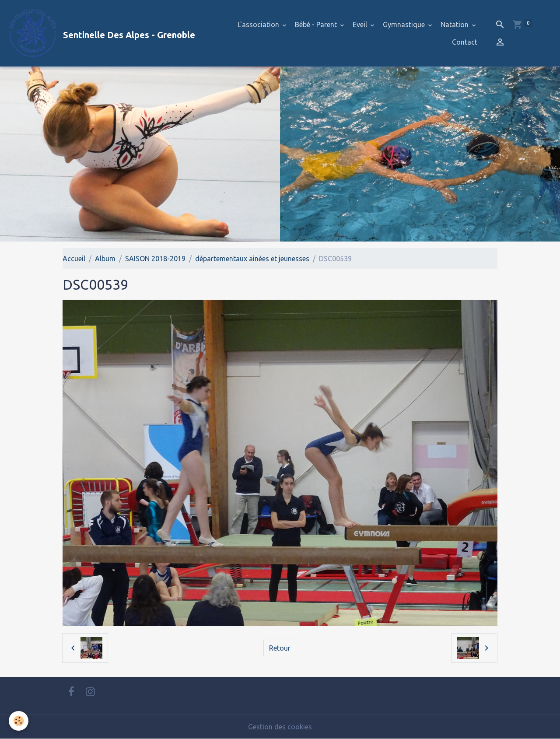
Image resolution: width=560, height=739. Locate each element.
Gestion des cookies (280, 727)
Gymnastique (405, 25)
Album (105, 259)
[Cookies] (19, 721)
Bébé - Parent (317, 25)
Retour (280, 648)
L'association (259, 25)
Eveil (361, 25)
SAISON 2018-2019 (155, 259)
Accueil (74, 259)
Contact (465, 42)
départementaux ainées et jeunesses (252, 259)
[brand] (101, 33)
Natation (455, 25)
